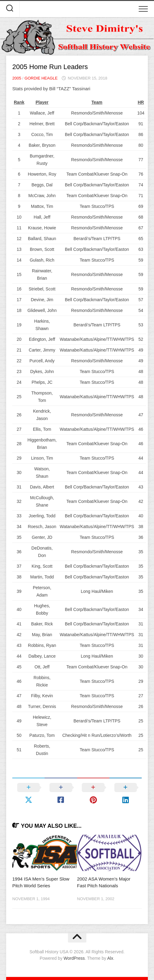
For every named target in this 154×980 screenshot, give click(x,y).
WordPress (74, 958)
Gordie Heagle (41, 78)
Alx (110, 958)
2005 (17, 78)
